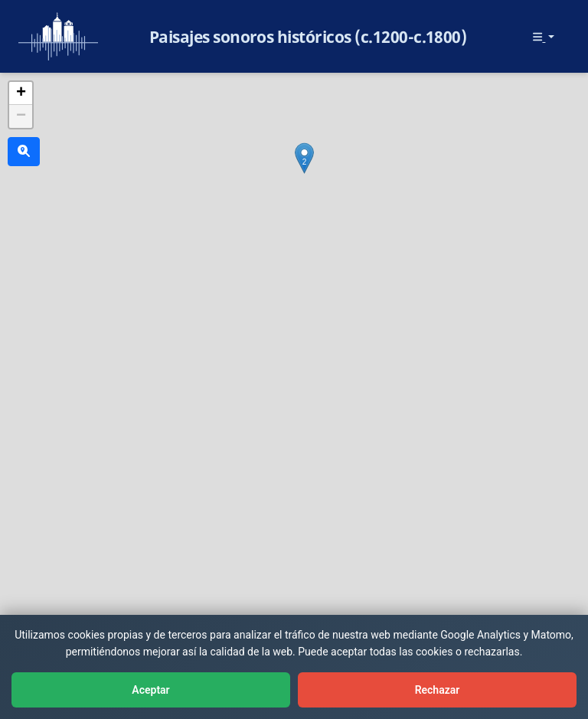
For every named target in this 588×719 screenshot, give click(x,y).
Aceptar (150, 690)
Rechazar (438, 690)
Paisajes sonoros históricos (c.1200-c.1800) (308, 37)
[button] (304, 158)
